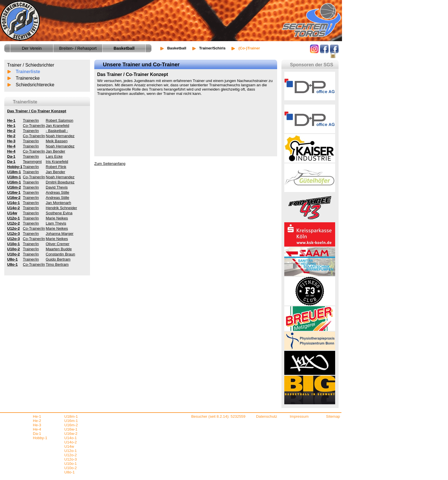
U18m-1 (71, 416)
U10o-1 (71, 464)
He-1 (37, 416)
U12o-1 (71, 451)
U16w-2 (71, 434)
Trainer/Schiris (212, 48)
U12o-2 (71, 455)
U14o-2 (71, 442)
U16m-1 (71, 421)
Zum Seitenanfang (110, 164)
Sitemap (333, 416)
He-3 (37, 425)
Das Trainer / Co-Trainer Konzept (37, 111)
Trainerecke (28, 78)
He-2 (37, 421)
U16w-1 (71, 429)
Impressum (299, 416)
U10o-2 (71, 468)
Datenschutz (267, 416)
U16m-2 (71, 425)
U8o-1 (69, 472)
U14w (69, 446)
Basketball (177, 48)
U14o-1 (71, 438)
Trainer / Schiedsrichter (31, 65)
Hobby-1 (40, 438)
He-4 (37, 429)
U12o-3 (71, 459)
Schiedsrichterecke (35, 85)
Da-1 (37, 434)
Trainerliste (28, 72)
